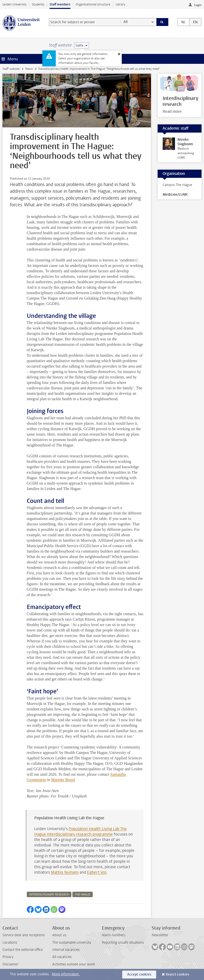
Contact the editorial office (23, 950)
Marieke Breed (63, 780)
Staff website (11, 69)
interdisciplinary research (49, 895)
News (29, 69)
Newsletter (160, 935)
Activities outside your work (74, 964)
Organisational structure (93, 4)
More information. (66, 974)
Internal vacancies (66, 950)
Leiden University (15, 4)
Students (38, 4)
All (126, 22)
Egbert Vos (97, 872)
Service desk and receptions (24, 935)
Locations (10, 943)
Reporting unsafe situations (123, 943)
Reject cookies (177, 974)
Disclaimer (10, 964)
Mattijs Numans (65, 872)
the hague (83, 895)
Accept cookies (139, 974)
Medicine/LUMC (175, 195)
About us (59, 935)
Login (198, 5)
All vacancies (62, 957)
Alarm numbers (114, 935)
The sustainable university (72, 943)
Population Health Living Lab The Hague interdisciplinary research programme (80, 831)
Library (120, 4)
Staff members (60, 4)
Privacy (8, 957)
